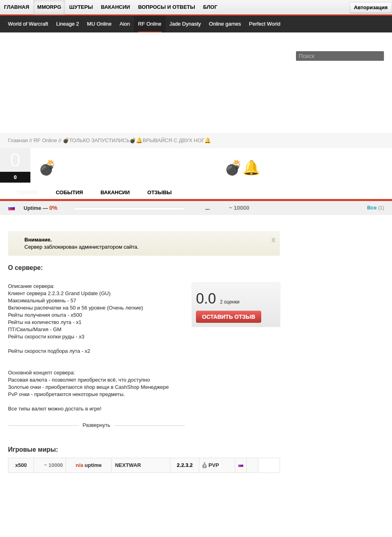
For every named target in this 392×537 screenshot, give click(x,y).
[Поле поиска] (379, 56)
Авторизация (371, 7)
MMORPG (49, 7)
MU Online (99, 24)
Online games (225, 24)
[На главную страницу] (35, 82)
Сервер (27, 192)
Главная (17, 7)
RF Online (150, 24)
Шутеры (81, 7)
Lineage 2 (67, 24)
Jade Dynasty (185, 24)
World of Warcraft (28, 24)
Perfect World (265, 24)
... (208, 208)
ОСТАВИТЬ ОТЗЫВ (229, 317)
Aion (125, 24)
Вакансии (115, 7)
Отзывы (159, 192)
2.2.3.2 (185, 465)
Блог (210, 7)
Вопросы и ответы (167, 7)
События (69, 192)
